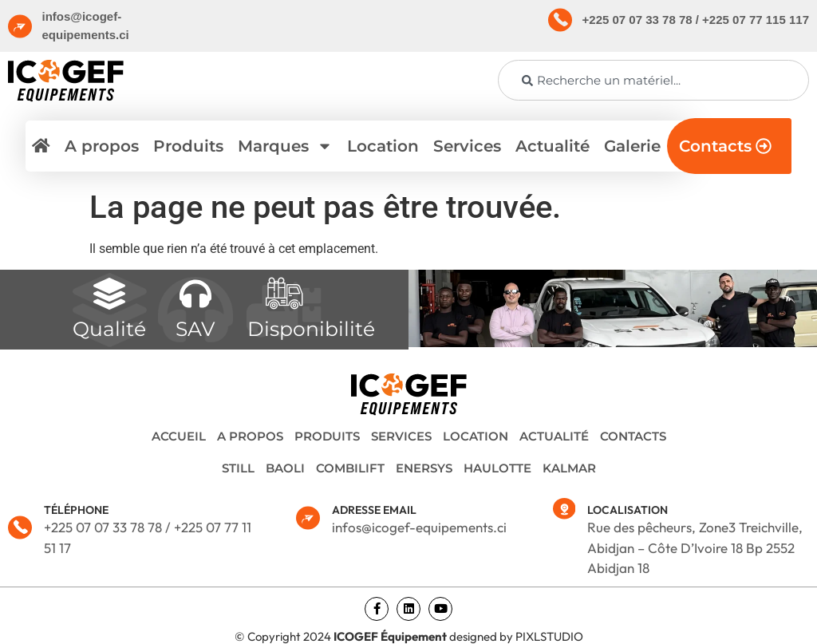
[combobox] (653, 80)
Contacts (633, 436)
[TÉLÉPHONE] (20, 527)
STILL (238, 468)
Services (467, 146)
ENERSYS (424, 468)
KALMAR (569, 468)
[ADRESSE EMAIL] (308, 518)
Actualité (553, 146)
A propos (102, 146)
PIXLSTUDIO (549, 636)
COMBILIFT (350, 468)
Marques (285, 146)
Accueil (179, 436)
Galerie (632, 146)
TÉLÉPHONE (76, 510)
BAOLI (285, 468)
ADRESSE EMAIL (374, 510)
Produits (188, 146)
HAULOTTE (497, 468)
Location (383, 146)
